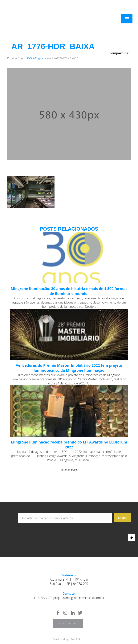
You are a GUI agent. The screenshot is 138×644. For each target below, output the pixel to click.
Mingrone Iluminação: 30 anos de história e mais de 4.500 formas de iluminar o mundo (69, 291)
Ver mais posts (69, 470)
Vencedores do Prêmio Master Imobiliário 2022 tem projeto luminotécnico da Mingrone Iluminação (69, 368)
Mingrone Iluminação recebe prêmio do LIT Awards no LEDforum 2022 (69, 445)
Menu (129, 19)
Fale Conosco (68, 624)
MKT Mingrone (36, 58)
